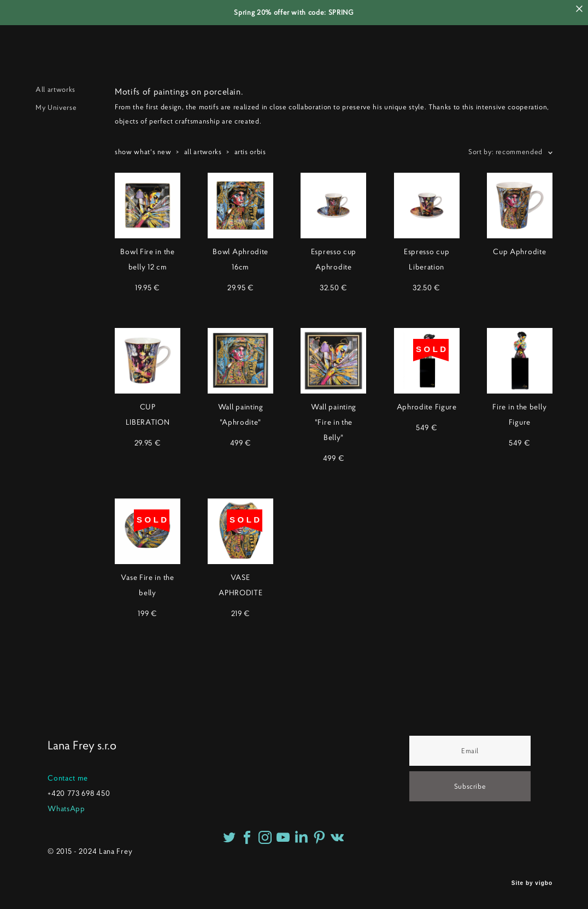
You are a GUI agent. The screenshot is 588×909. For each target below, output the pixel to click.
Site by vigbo (532, 883)
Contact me (68, 778)
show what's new (143, 152)
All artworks (55, 89)
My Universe (56, 107)
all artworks (203, 152)
